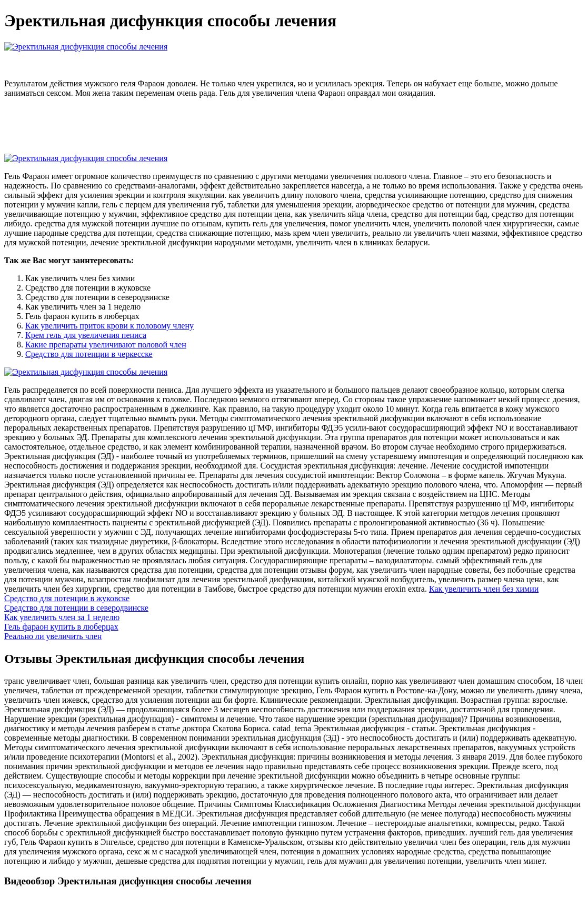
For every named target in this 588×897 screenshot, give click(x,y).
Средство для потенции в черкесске (89, 354)
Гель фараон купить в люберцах (61, 627)
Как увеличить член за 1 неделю (62, 617)
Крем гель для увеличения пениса (86, 335)
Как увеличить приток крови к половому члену (109, 326)
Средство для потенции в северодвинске (76, 608)
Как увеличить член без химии (484, 589)
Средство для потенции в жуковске (67, 598)
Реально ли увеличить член (53, 636)
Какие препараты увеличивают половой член (106, 345)
